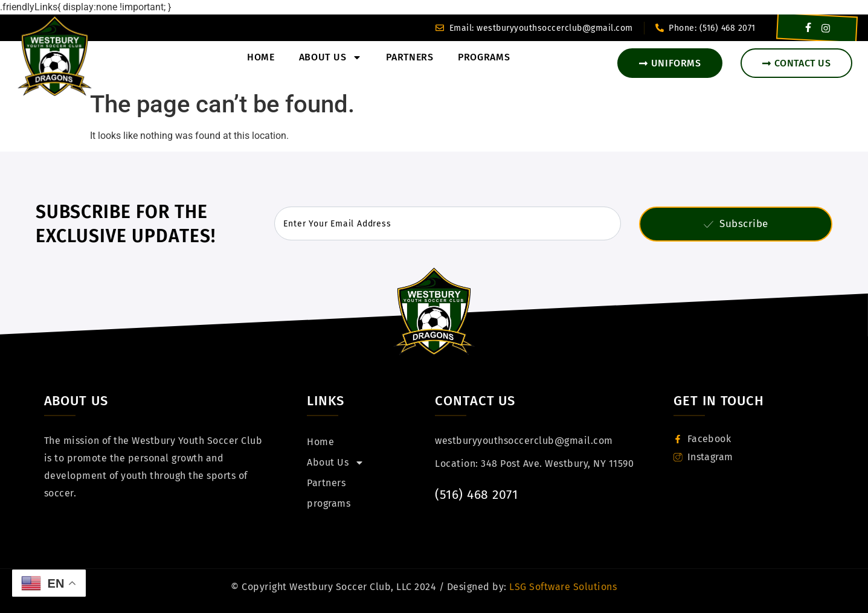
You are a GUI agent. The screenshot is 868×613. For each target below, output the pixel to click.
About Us (331, 57)
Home (261, 57)
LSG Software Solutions (562, 587)
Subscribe (736, 224)
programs (484, 57)
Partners (410, 57)
